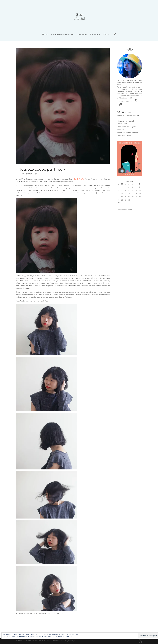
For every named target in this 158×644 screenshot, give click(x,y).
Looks (38, 174)
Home (45, 34)
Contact (107, 34)
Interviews (82, 34)
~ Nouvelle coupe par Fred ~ (40, 170)
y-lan (20, 174)
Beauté (33, 174)
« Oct (119, 203)
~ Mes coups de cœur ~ (126, 136)
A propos (94, 34)
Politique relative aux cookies (60, 637)
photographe (122, 89)
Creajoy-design (70, 641)
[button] (130, 158)
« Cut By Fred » (78, 179)
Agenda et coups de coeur (63, 34)
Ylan (124, 210)
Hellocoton (129, 210)
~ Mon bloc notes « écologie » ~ (129, 132)
